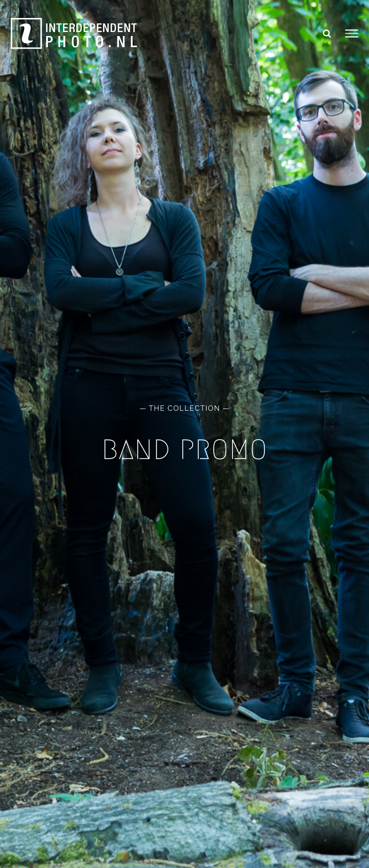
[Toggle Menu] (352, 33)
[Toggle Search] (327, 33)
